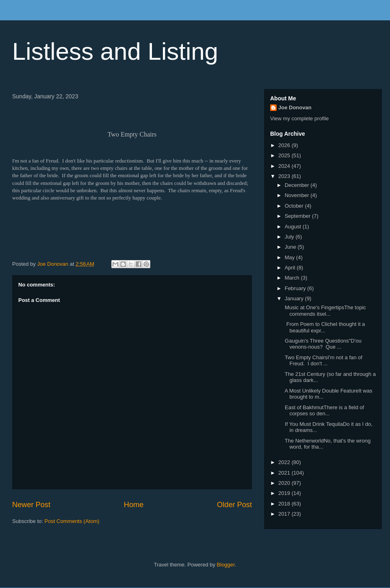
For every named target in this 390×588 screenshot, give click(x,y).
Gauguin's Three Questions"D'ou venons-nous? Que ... (322, 344)
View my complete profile (299, 118)
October (295, 206)
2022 (285, 462)
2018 (285, 504)
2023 (285, 176)
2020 (285, 483)
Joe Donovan (295, 107)
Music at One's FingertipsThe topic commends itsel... (324, 311)
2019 (285, 493)
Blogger (226, 565)
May (290, 257)
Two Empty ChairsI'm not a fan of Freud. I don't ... (323, 361)
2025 (285, 155)
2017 (285, 514)
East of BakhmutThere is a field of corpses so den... (324, 411)
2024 (285, 166)
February (296, 288)
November (298, 195)
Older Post (234, 505)
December (298, 185)
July (290, 237)
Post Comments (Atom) (72, 521)
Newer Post (31, 505)
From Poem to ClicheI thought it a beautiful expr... (324, 327)
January (295, 298)
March (293, 278)
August (294, 227)
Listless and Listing (115, 51)
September (298, 216)
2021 (285, 473)
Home (134, 505)
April (291, 268)
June (291, 247)
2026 (285, 145)
